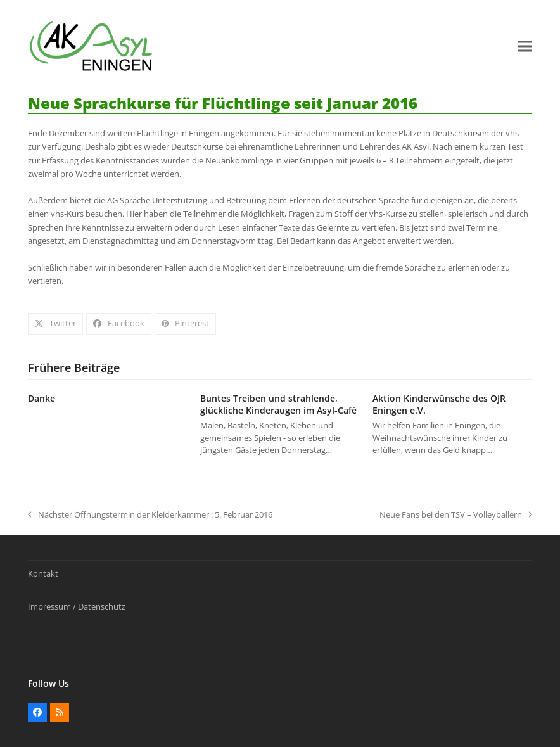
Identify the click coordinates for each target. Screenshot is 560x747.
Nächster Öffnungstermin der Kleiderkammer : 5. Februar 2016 (150, 515)
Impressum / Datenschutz (77, 606)
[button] (525, 47)
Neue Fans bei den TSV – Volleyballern (456, 515)
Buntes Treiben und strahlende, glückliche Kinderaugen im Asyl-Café (278, 404)
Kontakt (43, 573)
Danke (41, 398)
